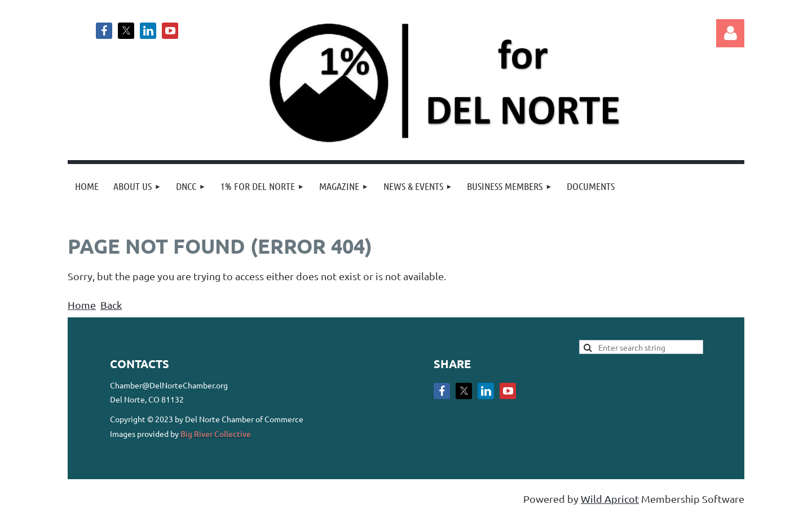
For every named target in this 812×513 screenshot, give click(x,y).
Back (111, 305)
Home (82, 305)
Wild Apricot (610, 499)
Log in (730, 33)
